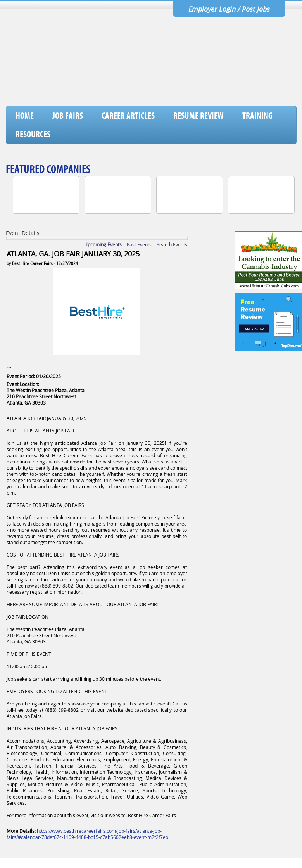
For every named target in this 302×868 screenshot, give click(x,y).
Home (25, 116)
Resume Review (198, 116)
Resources (33, 134)
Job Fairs (68, 116)
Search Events (172, 244)
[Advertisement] (155, 86)
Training (257, 116)
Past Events (139, 244)
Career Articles (128, 116)
